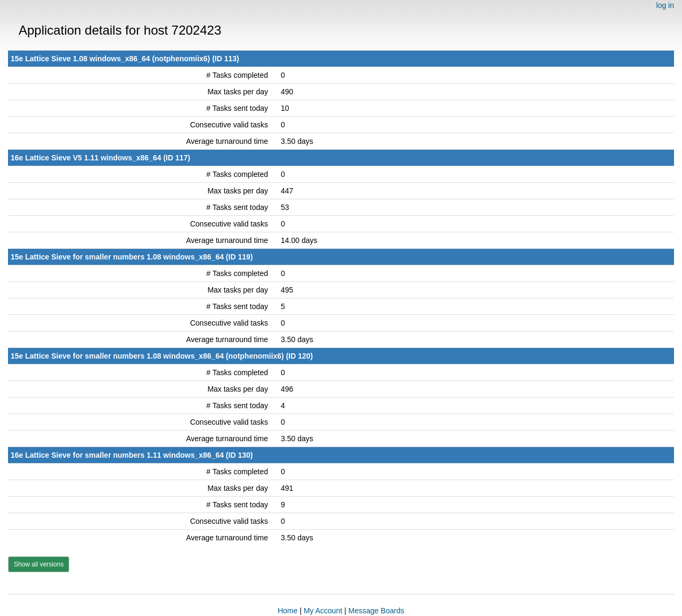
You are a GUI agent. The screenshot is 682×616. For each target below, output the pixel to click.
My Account (323, 611)
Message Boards (376, 611)
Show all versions (39, 564)
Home (287, 611)
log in (665, 5)
